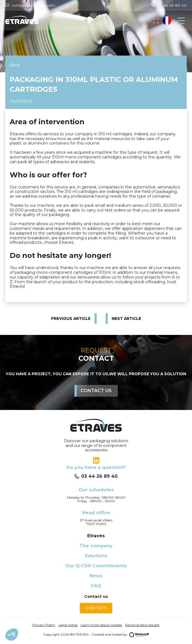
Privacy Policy (44, 625)
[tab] (96, 461)
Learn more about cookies (101, 625)
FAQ (96, 586)
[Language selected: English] (161, 21)
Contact (96, 608)
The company (96, 546)
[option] (167, 21)
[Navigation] (181, 21)
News (96, 576)
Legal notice (68, 625)
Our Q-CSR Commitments (96, 566)
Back (15, 65)
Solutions (96, 556)
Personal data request (142, 625)
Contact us (96, 391)
